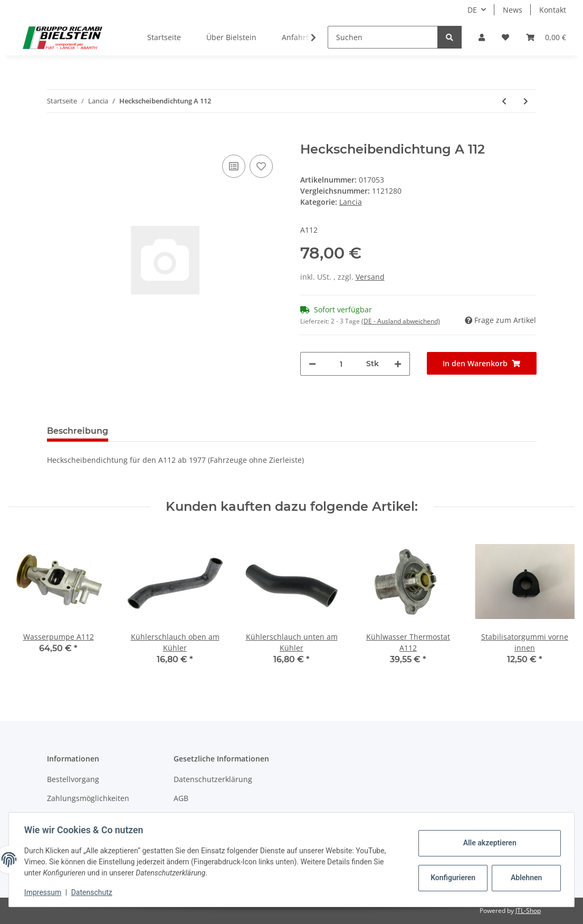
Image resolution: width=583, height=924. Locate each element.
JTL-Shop (528, 911)
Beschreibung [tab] (78, 431)
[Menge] (341, 364)
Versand (370, 277)
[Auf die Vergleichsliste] (234, 166)
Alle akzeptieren (488, 843)
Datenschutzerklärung (213, 779)
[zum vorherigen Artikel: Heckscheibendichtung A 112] (504, 101)
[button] (482, 37)
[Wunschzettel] (505, 37)
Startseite (164, 37)
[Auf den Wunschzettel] (261, 166)
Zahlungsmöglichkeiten (88, 798)
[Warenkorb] (546, 37)
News (513, 10)
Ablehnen (525, 878)
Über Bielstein (231, 37)
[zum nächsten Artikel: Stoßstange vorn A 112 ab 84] (526, 101)
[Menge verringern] (312, 364)
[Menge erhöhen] (398, 364)
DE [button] (472, 10)
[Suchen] (383, 37)
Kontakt (553, 10)
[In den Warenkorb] (55, 136)
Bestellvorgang (73, 779)
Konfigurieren (452, 878)
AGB (181, 798)
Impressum (44, 892)
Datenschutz (93, 892)
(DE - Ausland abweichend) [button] (401, 321)
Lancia (351, 202)
